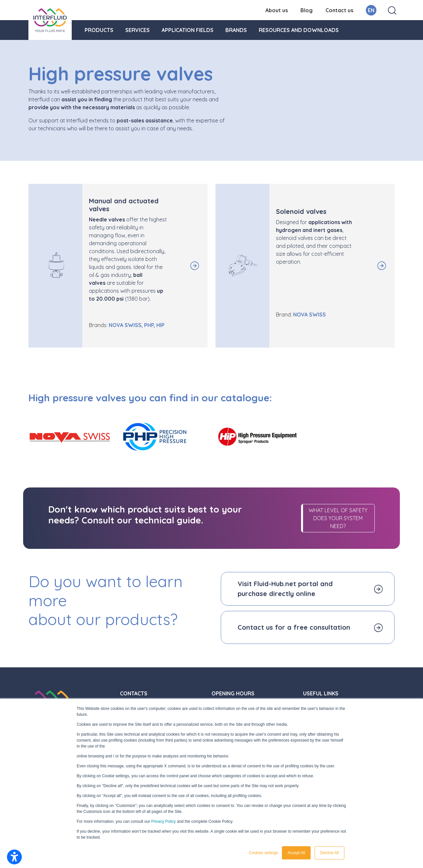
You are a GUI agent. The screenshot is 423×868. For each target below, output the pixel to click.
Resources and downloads (299, 30)
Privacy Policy (163, 821)
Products (99, 30)
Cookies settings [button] (263, 853)
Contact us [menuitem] (339, 10)
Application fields (188, 30)
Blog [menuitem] (307, 10)
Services (137, 30)
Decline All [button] (329, 853)
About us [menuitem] (277, 10)
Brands (236, 30)
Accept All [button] (296, 853)
